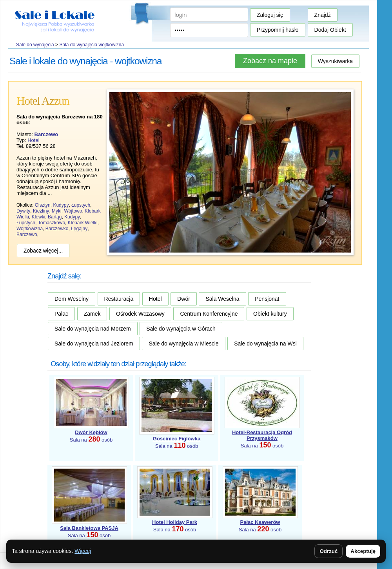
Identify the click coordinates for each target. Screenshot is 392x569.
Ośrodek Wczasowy (140, 314)
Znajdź (323, 15)
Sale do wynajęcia (35, 45)
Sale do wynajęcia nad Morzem (93, 329)
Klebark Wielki (83, 223)
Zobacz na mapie (270, 61)
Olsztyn (43, 205)
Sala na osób (262, 439)
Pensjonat (267, 299)
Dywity (23, 211)
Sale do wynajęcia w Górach (181, 329)
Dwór (184, 299)
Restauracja (119, 299)
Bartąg (55, 217)
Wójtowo (73, 211)
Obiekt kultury (270, 314)
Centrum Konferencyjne (209, 314)
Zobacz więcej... (43, 251)
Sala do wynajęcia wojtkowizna (92, 45)
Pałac (61, 314)
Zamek (92, 314)
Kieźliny (41, 211)
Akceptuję (363, 551)
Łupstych (81, 205)
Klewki (39, 217)
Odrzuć (328, 551)
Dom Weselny (72, 299)
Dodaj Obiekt (330, 30)
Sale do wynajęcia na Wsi (265, 344)
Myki (57, 211)
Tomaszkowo (52, 223)
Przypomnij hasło (278, 30)
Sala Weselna (222, 299)
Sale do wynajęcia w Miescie (183, 344)
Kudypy (61, 205)
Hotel (33, 140)
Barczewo (27, 235)
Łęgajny (79, 229)
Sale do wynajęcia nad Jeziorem (94, 344)
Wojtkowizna (30, 229)
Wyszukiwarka (335, 61)
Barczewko (57, 229)
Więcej (83, 551)
